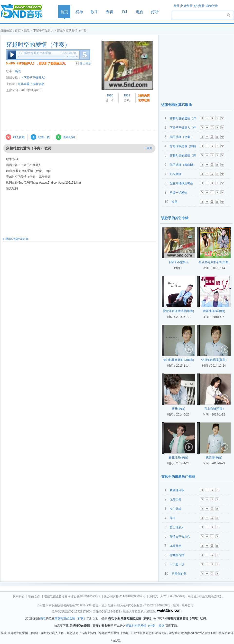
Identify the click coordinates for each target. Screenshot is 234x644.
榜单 (79, 12)
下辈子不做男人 (43, 31)
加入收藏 (19, 137)
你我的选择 (177, 555)
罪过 (173, 518)
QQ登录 (199, 6)
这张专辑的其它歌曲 (177, 105)
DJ (125, 12)
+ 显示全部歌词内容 (16, 239)
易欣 (27, 31)
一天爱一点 (177, 564)
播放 (12, 55)
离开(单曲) (178, 409)
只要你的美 (179, 574)
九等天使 (176, 499)
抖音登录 (187, 6)
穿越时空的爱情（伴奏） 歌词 (145, 626)
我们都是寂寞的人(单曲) (178, 360)
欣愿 (175, 202)
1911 (127, 95)
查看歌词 (69, 137)
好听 (155, 12)
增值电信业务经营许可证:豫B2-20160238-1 (72, 596)
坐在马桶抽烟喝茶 (181, 183)
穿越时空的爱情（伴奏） (38, 45)
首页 (25, 11)
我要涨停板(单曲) (214, 311)
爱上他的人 (177, 527)
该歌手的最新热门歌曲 (178, 477)
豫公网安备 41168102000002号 (125, 596)
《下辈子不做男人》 (34, 78)
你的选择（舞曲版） (183, 165)
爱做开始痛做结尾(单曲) (178, 311)
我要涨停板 (177, 490)
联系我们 (19, 596)
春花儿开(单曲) (178, 457)
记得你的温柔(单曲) (214, 360)
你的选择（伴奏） (181, 137)
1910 (110, 95)
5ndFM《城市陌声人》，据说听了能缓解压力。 (37, 63)
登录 (177, 6)
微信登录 (212, 6)
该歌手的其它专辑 (175, 218)
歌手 (94, 12)
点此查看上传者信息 (31, 84)
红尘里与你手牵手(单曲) (214, 262)
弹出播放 (85, 63)
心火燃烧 (176, 174)
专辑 (110, 12)
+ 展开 (148, 148)
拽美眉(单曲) (214, 457)
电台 (140, 12)
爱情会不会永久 (180, 537)
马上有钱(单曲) (214, 409)
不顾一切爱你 (178, 193)
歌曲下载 (44, 137)
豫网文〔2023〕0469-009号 (167, 596)
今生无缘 (176, 509)
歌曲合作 (34, 596)
